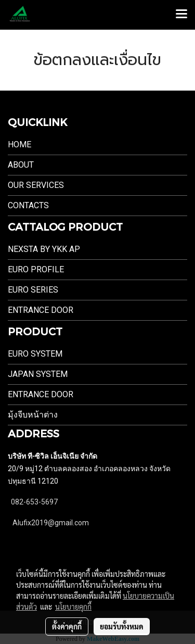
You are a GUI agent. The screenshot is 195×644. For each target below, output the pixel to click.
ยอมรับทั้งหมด (122, 626)
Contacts (28, 205)
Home (19, 144)
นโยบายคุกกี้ (73, 607)
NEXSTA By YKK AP (44, 249)
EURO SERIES (33, 290)
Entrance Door (41, 394)
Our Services (36, 185)
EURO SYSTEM (35, 354)
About (21, 165)
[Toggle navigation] (181, 15)
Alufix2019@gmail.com (51, 523)
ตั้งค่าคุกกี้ (67, 626)
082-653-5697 (34, 502)
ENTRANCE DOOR (41, 310)
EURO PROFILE (36, 269)
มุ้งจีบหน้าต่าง (33, 415)
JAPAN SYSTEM (38, 374)
